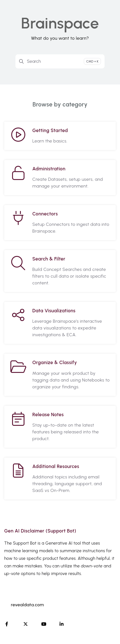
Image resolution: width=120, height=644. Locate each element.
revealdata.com (28, 605)
